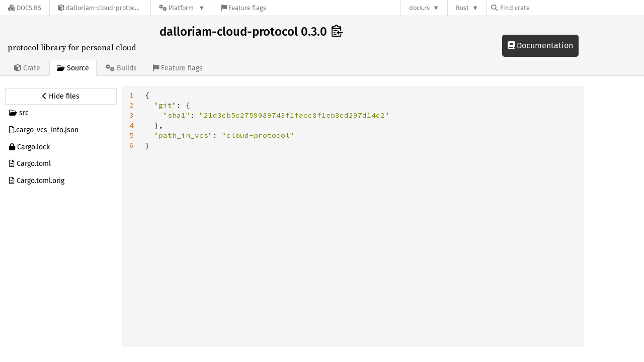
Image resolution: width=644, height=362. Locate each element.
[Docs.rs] (25, 8)
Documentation (540, 46)
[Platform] (182, 8)
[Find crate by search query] (541, 8)
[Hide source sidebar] (61, 97)
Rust (462, 8)
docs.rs (419, 8)
